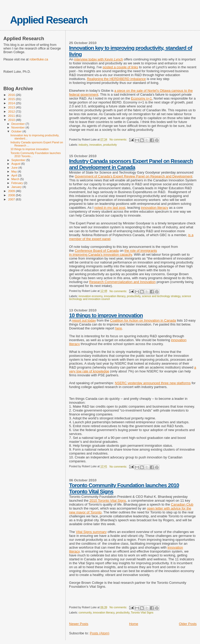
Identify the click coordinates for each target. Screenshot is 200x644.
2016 (12, 95)
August (16, 164)
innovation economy (91, 296)
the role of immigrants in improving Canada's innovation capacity (113, 253)
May (15, 171)
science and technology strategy (161, 296)
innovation (95, 145)
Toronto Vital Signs (142, 613)
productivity (110, 145)
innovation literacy (154, 208)
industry (83, 145)
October (17, 131)
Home (134, 624)
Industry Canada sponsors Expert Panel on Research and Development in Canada (131, 164)
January (17, 187)
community (85, 613)
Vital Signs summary (91, 532)
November (18, 127)
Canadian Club (182, 504)
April (15, 175)
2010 (12, 120)
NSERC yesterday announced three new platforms (153, 383)
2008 (12, 195)
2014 (12, 103)
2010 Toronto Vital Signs (108, 501)
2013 (12, 107)
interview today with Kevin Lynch (99, 59)
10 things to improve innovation (106, 315)
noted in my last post (110, 208)
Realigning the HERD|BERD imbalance (116, 79)
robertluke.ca (39, 59)
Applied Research (49, 20)
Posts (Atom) (100, 633)
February (18, 183)
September (19, 160)
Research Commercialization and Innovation (123, 282)
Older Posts (188, 624)
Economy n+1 (141, 98)
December (18, 124)
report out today (84, 320)
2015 (12, 99)
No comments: (119, 140)
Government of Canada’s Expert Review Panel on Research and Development (133, 176)
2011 (12, 116)
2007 (12, 199)
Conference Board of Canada (97, 251)
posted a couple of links (120, 67)
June (15, 168)
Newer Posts (79, 624)
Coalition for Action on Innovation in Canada (143, 320)
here (118, 328)
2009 (12, 191)
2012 (12, 111)
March (16, 179)
